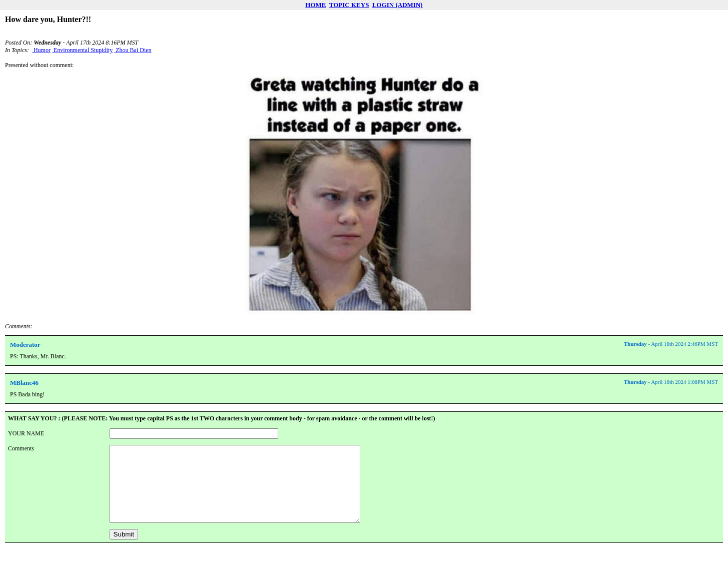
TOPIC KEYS (349, 5)
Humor (41, 50)
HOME (315, 5)
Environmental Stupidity (82, 50)
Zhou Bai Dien (133, 50)
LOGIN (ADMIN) (398, 5)
